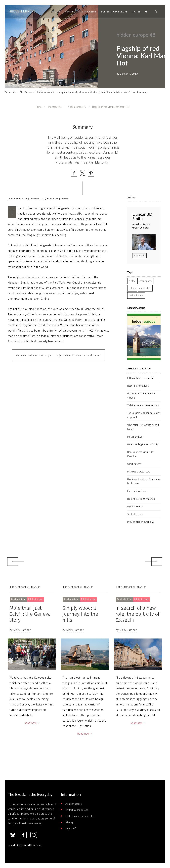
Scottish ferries (135, 514)
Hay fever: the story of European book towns (144, 481)
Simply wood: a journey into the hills (80, 614)
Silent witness (134, 464)
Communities (37, 199)
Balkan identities (135, 437)
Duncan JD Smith (59, 199)
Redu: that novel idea (138, 386)
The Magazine (55, 107)
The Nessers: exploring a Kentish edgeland (144, 415)
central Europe (136, 295)
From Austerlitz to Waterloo (141, 499)
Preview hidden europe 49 (141, 522)
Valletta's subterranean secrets (143, 405)
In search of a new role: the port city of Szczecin (137, 614)
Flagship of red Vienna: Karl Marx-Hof (141, 454)
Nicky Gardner (22, 630)
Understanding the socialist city (143, 444)
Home (39, 107)
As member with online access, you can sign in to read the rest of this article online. (58, 355)
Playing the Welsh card (139, 472)
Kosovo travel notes (137, 491)
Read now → (32, 723)
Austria (132, 281)
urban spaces (146, 281)
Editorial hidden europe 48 (141, 378)
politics (132, 288)
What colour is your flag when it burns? (143, 427)
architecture (145, 288)
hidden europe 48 (77, 107)
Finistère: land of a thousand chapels (141, 396)
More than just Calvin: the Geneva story (30, 614)
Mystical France (135, 507)
